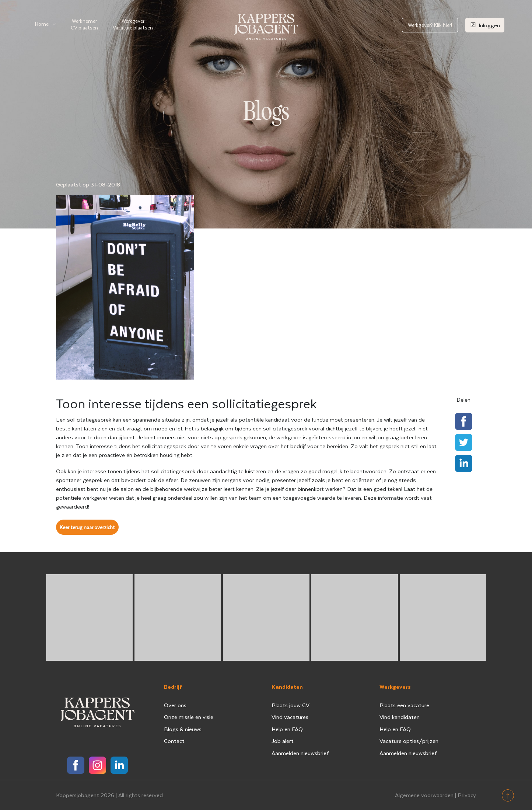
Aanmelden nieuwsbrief (300, 753)
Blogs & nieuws (183, 729)
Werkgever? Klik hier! (430, 25)
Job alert (283, 741)
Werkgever (133, 24)
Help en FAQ (287, 729)
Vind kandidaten (400, 717)
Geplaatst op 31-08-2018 (88, 184)
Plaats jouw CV (290, 705)
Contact (174, 741)
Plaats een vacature (404, 705)
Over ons (175, 705)
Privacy (467, 795)
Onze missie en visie (189, 717)
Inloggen (485, 25)
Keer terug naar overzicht (87, 527)
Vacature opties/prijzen (409, 741)
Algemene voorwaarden (424, 795)
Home (42, 24)
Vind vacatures (290, 717)
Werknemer (84, 24)
